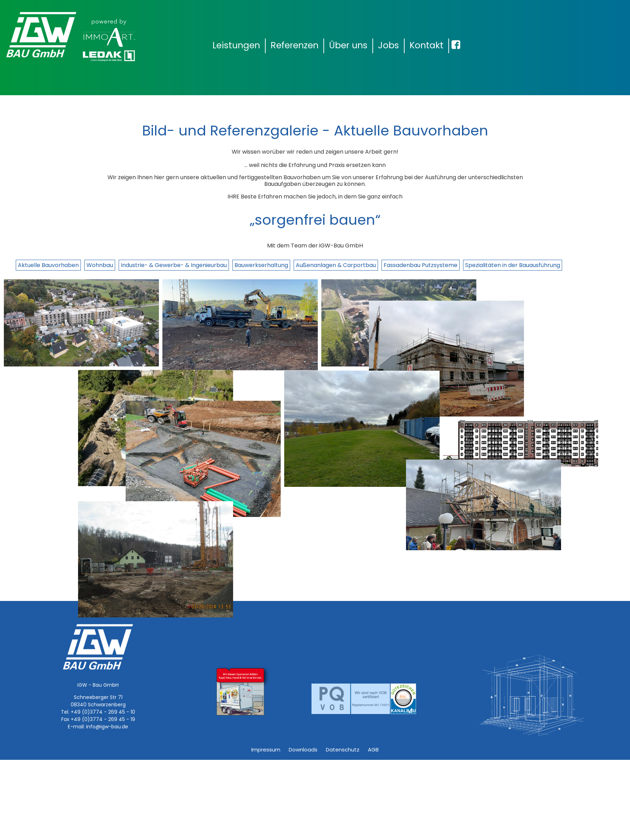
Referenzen (295, 45)
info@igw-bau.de (107, 727)
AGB (373, 750)
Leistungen (236, 45)
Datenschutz (343, 750)
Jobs (388, 45)
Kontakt (426, 45)
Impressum (266, 750)
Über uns (348, 45)
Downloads (303, 750)
